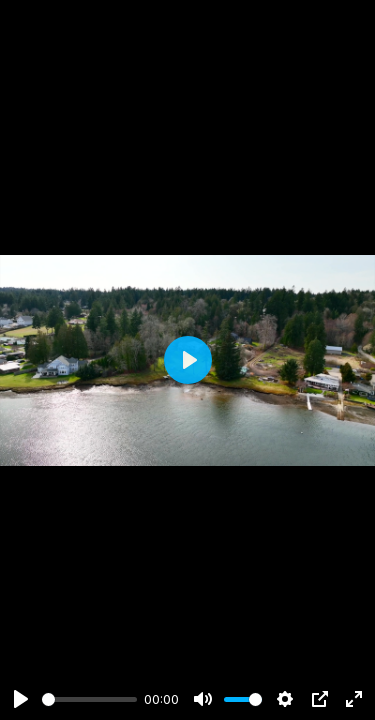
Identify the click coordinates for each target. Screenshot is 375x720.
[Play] (21, 699)
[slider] (89, 699)
